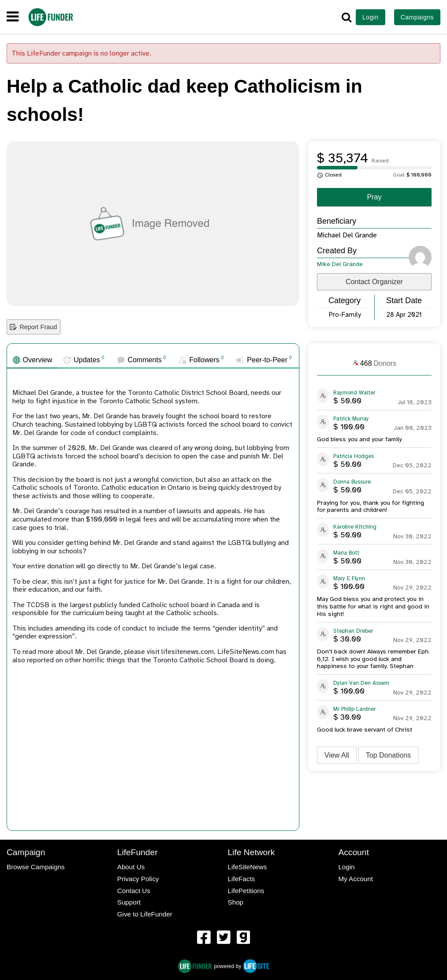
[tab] (32, 360)
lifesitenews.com (188, 652)
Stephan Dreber (353, 631)
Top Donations (388, 755)
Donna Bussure (352, 482)
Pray (374, 197)
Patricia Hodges (354, 456)
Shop (236, 902)
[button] (346, 17)
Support (129, 902)
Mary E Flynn (349, 578)
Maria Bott (346, 553)
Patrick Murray (351, 419)
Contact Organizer (374, 282)
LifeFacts (242, 879)
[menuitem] (204, 939)
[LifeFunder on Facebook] (204, 938)
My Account (356, 879)
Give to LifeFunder (145, 914)
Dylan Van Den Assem (361, 683)
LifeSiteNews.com (246, 652)
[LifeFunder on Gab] (243, 938)
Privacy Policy (138, 879)
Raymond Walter (354, 393)
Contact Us (134, 891)
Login (371, 17)
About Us (131, 867)
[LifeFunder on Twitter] (223, 938)
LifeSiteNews (248, 867)
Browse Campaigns (36, 867)
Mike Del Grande (340, 264)
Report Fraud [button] (33, 327)
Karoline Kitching (355, 527)
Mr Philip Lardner (354, 709)
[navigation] (13, 17)
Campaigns (417, 17)
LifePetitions (246, 891)
